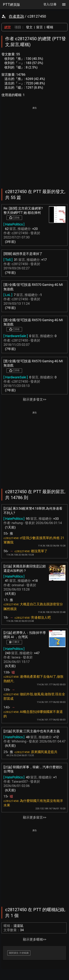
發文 (29, 27)
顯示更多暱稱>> (35, 939)
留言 (40, 27)
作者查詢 (16, 16)
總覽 (8, 27)
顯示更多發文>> (35, 399)
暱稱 (50, 27)
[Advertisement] (34, 145)
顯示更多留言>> (35, 817)
